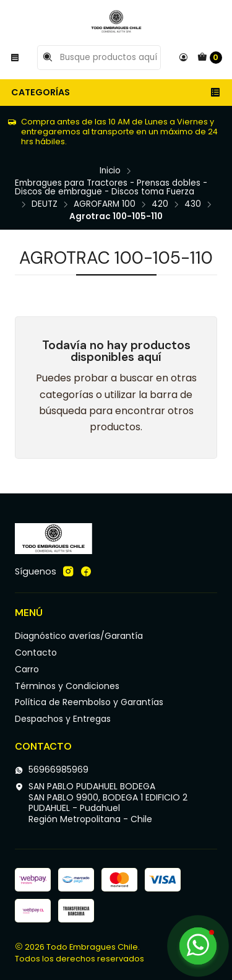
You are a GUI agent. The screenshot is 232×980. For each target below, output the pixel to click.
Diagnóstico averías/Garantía (79, 636)
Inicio (110, 171)
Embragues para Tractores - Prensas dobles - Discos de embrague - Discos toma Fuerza (111, 187)
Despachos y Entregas (63, 719)
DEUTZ (45, 204)
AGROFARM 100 (105, 204)
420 (160, 204)
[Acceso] (183, 58)
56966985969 (52, 770)
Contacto (36, 653)
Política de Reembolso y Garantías (89, 702)
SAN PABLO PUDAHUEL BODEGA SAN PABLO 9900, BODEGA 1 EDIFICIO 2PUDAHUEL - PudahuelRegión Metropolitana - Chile (101, 803)
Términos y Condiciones (67, 686)
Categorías (116, 92)
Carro (27, 669)
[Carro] (210, 58)
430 (193, 204)
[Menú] (15, 58)
